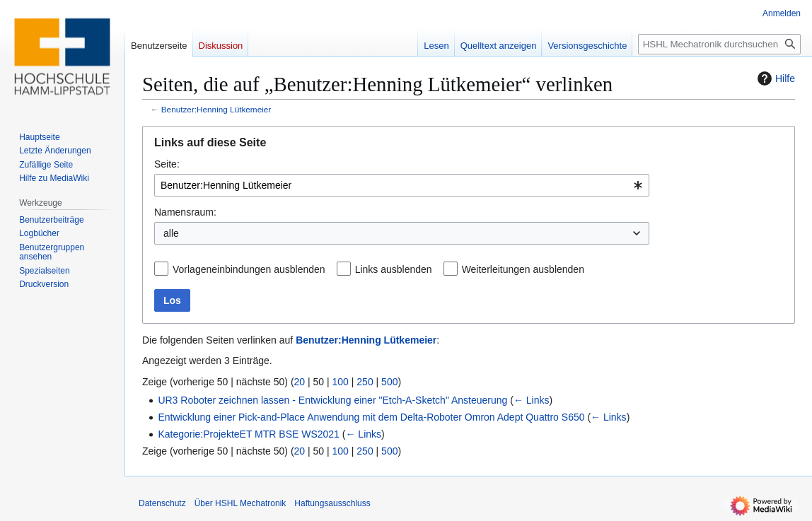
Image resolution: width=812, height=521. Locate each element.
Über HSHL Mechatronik (240, 503)
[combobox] (402, 185)
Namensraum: (185, 212)
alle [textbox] (171, 233)
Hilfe (775, 78)
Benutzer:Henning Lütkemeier (216, 109)
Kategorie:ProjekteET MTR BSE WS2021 (249, 434)
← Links (532, 400)
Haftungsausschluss (332, 503)
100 (341, 382)
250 (365, 382)
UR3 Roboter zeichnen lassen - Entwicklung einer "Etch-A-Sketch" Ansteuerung (332, 400)
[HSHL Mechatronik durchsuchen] (719, 44)
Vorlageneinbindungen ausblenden (249, 269)
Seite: (167, 164)
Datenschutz (162, 503)
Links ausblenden (394, 269)
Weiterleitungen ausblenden (523, 269)
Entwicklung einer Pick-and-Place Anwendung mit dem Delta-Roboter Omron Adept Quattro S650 (371, 417)
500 (389, 382)
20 (300, 382)
